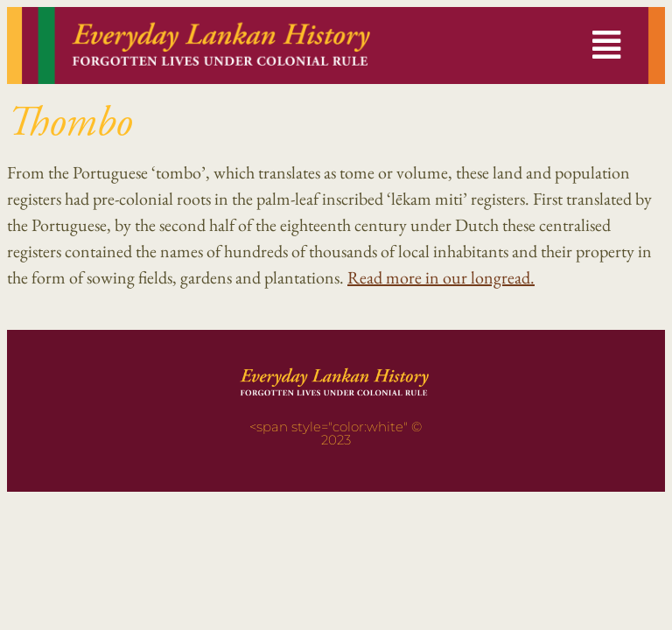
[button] (606, 45)
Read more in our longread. (441, 277)
